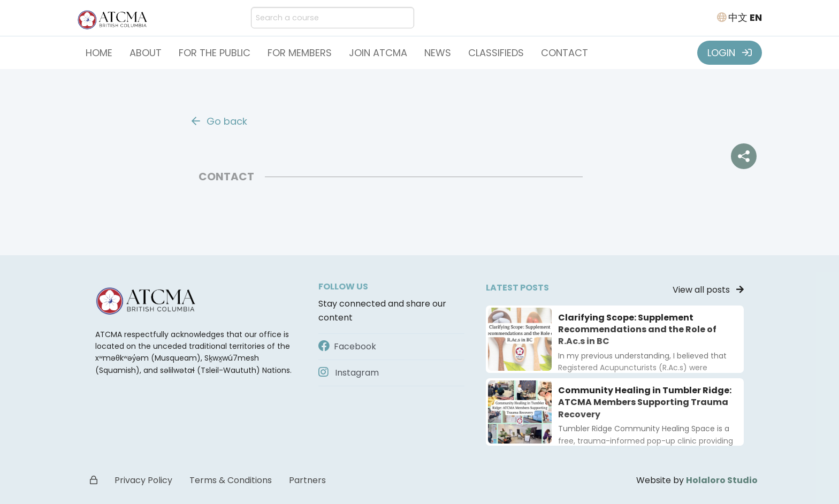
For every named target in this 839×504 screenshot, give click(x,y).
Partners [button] (307, 480)
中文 (738, 17)
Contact (565, 53)
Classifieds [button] (496, 53)
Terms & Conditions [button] (231, 480)
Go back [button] (219, 121)
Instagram (349, 373)
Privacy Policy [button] (143, 480)
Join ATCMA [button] (378, 53)
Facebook (347, 346)
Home (99, 53)
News (438, 53)
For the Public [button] (215, 53)
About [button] (146, 53)
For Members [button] (300, 53)
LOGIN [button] (730, 53)
